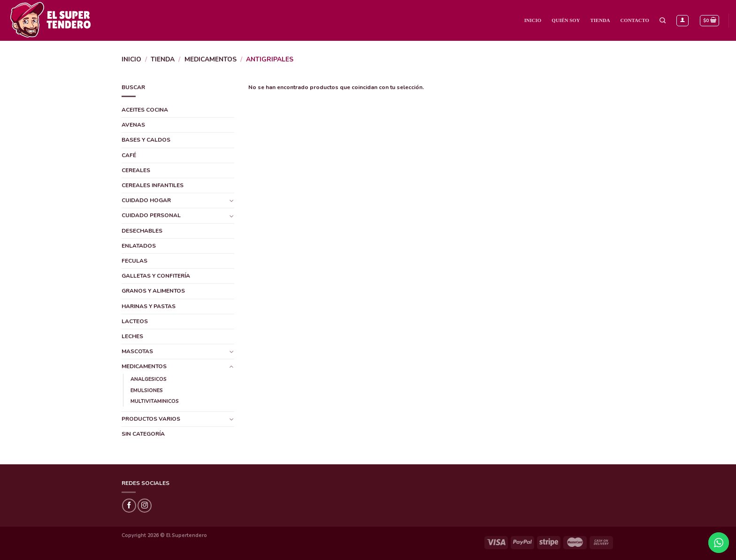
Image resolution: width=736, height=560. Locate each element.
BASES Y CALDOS (146, 140)
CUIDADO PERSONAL (151, 215)
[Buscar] (663, 21)
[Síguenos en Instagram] (145, 506)
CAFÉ (129, 155)
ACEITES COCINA (145, 110)
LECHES (132, 336)
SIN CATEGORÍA (143, 434)
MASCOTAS (137, 351)
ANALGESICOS (149, 379)
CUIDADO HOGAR (146, 200)
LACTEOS (135, 321)
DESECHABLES (142, 231)
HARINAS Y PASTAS (149, 306)
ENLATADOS (139, 246)
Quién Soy (566, 20)
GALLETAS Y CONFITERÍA (156, 276)
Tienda (600, 20)
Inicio (533, 20)
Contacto (635, 20)
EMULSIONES (147, 390)
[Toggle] (231, 201)
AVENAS (133, 125)
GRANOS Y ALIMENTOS (153, 291)
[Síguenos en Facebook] (129, 506)
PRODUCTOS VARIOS (151, 419)
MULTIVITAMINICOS (155, 401)
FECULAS (134, 261)
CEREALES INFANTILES (153, 185)
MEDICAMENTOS (211, 59)
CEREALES (136, 170)
